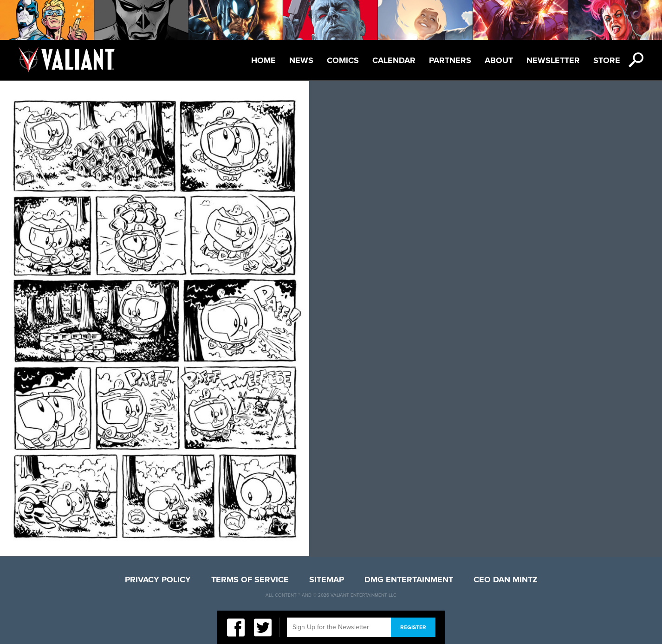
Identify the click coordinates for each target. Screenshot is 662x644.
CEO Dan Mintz (506, 580)
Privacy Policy (158, 580)
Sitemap (327, 580)
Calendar (394, 60)
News (301, 60)
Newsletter (553, 60)
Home (263, 60)
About (499, 60)
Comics (343, 60)
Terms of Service (250, 580)
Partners (450, 60)
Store (607, 60)
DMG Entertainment (409, 580)
